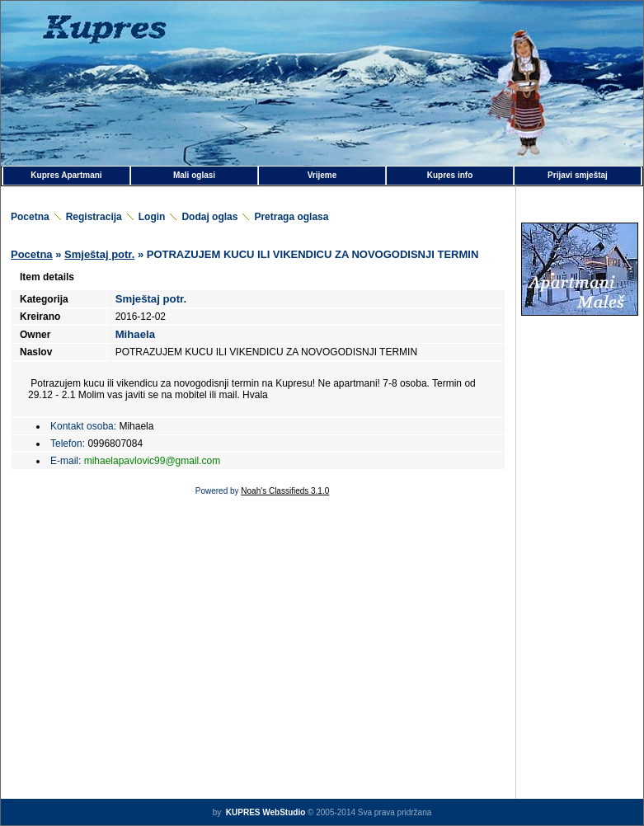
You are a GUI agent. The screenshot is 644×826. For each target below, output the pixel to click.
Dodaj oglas (209, 217)
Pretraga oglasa (291, 217)
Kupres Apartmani (66, 175)
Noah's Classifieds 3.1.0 (285, 491)
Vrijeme (322, 175)
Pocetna (30, 217)
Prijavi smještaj (578, 175)
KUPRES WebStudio (264, 812)
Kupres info (450, 175)
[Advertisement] (580, 399)
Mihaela (135, 334)
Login (152, 217)
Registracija (94, 217)
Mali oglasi (194, 175)
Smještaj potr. (99, 254)
